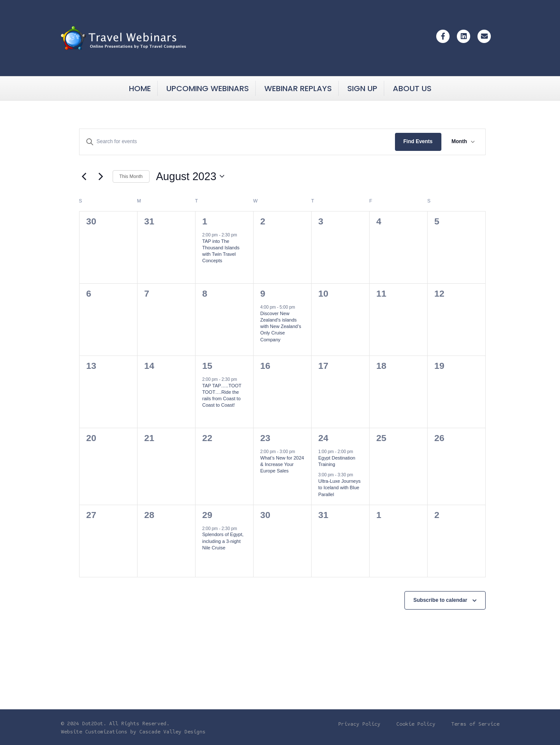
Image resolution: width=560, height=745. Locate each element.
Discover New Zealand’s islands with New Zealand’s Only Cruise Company (281, 327)
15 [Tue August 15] (207, 366)
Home (140, 88)
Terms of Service (475, 724)
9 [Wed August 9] (263, 293)
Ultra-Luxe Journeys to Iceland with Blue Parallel (340, 487)
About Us (412, 88)
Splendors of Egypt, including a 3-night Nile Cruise (223, 541)
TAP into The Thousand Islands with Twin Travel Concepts (221, 251)
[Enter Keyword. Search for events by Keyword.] (237, 142)
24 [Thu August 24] (323, 438)
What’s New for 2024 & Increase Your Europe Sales (282, 464)
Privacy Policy (359, 724)
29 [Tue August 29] (207, 515)
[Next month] (101, 176)
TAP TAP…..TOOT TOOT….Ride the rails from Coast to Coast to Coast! (222, 395)
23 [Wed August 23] (265, 438)
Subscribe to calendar (440, 600)
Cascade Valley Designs (172, 732)
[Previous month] (84, 176)
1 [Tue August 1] (205, 221)
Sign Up (362, 88)
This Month (131, 176)
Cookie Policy (416, 724)
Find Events (418, 141)
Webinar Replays (298, 88)
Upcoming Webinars (208, 88)
